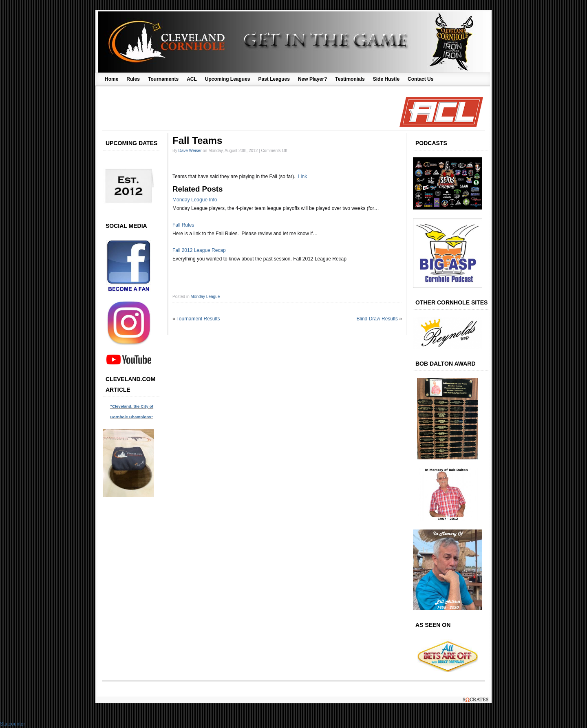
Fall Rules (183, 225)
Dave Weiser (190, 151)
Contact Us (420, 79)
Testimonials (350, 79)
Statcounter (12, 724)
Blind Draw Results (377, 319)
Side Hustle (386, 79)
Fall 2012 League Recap (199, 250)
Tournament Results (198, 319)
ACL (192, 79)
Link (302, 176)
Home (111, 79)
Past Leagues (274, 79)
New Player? (312, 79)
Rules (133, 79)
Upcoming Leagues (228, 79)
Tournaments (163, 79)
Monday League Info (195, 200)
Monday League (205, 297)
